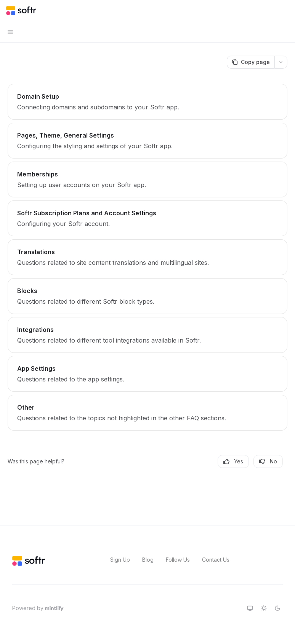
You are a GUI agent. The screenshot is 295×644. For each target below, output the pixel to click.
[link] (147, 102)
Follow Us (178, 560)
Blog (148, 560)
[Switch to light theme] (264, 608)
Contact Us (216, 560)
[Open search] (271, 11)
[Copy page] (251, 62)
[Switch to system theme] (250, 608)
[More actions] (285, 11)
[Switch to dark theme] (277, 608)
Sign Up (120, 560)
